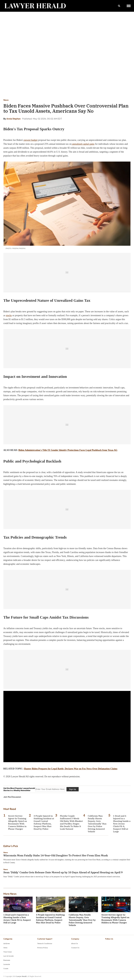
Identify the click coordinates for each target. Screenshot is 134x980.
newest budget (30, 140)
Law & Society (9, 956)
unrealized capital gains (83, 144)
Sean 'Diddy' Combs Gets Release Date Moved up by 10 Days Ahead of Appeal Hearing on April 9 (63, 872)
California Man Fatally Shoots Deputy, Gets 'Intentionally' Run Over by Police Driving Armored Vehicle (97, 824)
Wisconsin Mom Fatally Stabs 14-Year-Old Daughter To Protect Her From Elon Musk (56, 855)
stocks (9, 315)
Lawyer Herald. (22, 976)
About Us (75, 943)
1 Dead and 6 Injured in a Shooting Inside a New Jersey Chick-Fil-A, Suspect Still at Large (122, 824)
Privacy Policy (43, 948)
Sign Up (73, 789)
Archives (7, 943)
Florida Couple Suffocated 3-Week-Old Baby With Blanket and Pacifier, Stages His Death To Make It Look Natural (71, 822)
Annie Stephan (14, 119)
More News (10, 894)
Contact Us (75, 948)
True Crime (8, 952)
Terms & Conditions (45, 943)
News (6, 100)
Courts (6, 968)
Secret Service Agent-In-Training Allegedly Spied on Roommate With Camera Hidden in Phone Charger (17, 822)
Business (7, 960)
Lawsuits (7, 964)
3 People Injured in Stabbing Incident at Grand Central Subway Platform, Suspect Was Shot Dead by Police (44, 822)
